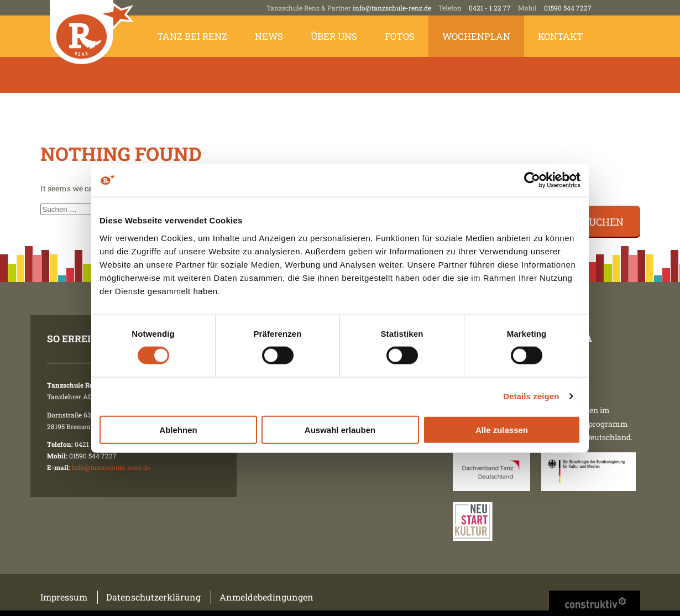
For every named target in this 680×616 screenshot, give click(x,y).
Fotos (400, 36)
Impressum (64, 597)
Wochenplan (476, 36)
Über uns (334, 36)
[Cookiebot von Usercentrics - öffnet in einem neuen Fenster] (532, 180)
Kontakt (561, 36)
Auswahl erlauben (340, 429)
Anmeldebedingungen (266, 597)
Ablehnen (178, 429)
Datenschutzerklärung (153, 597)
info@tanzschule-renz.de (392, 8)
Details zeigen (531, 396)
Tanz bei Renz (192, 36)
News (269, 36)
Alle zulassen (502, 429)
